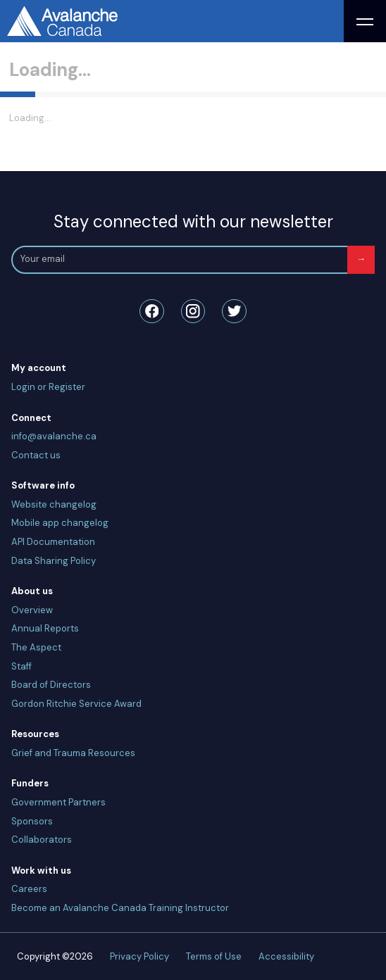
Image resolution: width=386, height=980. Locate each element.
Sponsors (32, 821)
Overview (32, 610)
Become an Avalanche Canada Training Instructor (120, 908)
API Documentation (53, 542)
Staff (21, 666)
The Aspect (36, 647)
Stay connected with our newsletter (193, 221)
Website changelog (54, 504)
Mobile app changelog (60, 523)
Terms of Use (214, 956)
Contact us (36, 455)
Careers (29, 889)
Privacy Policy (139, 956)
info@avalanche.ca (54, 436)
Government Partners (58, 802)
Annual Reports (45, 628)
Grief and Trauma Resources (73, 753)
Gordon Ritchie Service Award (76, 704)
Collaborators (42, 840)
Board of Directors (51, 685)
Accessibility (286, 956)
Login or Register (48, 387)
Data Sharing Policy (54, 561)
